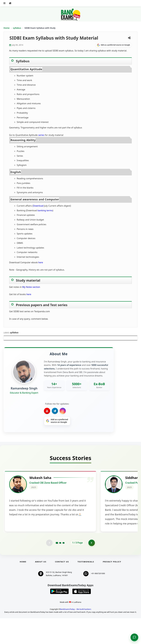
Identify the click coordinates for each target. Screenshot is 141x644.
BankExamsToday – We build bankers (76, 635)
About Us (41, 587)
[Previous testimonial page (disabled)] (49, 568)
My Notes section (31, 287)
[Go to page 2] (60, 568)
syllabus (17, 28)
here (41, 262)
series (41, 135)
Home (7, 28)
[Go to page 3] (63, 568)
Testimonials (86, 587)
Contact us (62, 587)
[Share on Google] (114, 45)
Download (38, 206)
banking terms (45, 210)
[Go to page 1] (57, 568)
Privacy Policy (112, 587)
